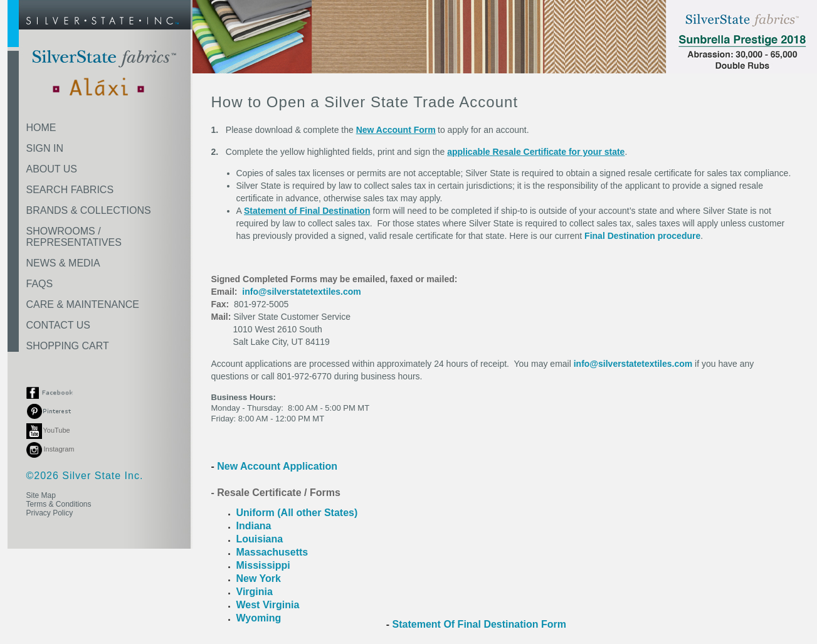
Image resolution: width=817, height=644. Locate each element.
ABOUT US (52, 169)
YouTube (48, 430)
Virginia (255, 592)
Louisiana (260, 539)
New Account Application (276, 466)
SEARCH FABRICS (70, 190)
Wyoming (259, 618)
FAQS (40, 284)
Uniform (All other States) (297, 513)
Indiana (254, 526)
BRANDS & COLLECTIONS (89, 210)
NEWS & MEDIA (63, 263)
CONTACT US (59, 325)
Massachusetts (274, 552)
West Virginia (268, 605)
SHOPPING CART (68, 346)
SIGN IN (45, 148)
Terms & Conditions (59, 504)
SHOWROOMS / (74, 237)
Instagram (50, 449)
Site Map (41, 495)
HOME (41, 128)
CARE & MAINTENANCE (83, 304)
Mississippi (263, 565)
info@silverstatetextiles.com (302, 292)
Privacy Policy (50, 513)
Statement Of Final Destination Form (479, 624)
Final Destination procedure (642, 236)
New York (259, 578)
